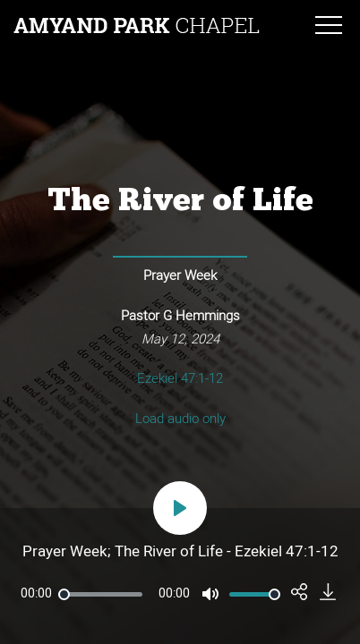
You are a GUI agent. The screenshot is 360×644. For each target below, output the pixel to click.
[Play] (180, 508)
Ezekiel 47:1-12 (180, 378)
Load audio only (180, 419)
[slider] (100, 594)
